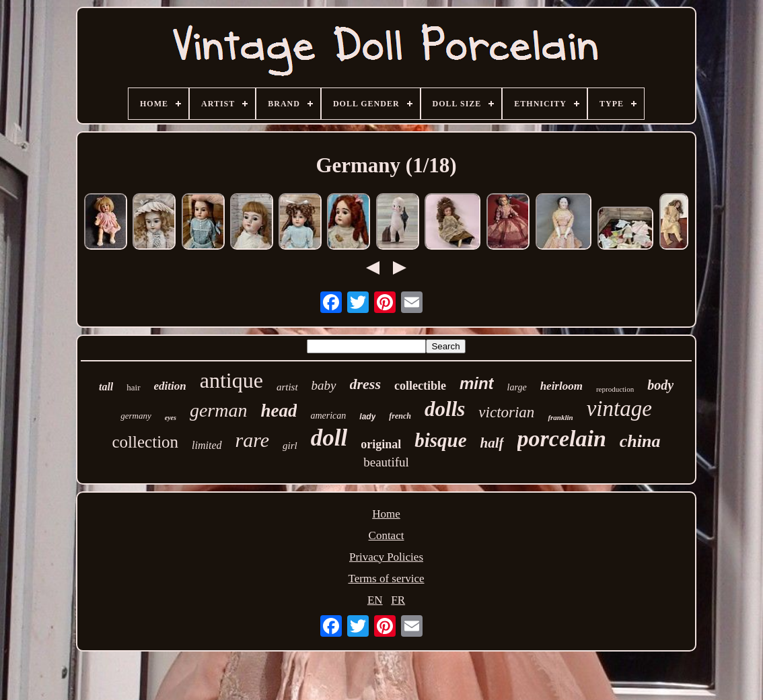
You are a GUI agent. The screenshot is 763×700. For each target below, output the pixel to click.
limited (207, 445)
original (381, 444)
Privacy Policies (386, 557)
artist (287, 387)
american (328, 416)
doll (329, 438)
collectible (420, 386)
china (640, 441)
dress (365, 384)
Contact (387, 535)
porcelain (562, 439)
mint (477, 383)
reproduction (615, 389)
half (492, 443)
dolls (445, 409)
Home (386, 514)
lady (367, 417)
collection (146, 442)
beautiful (386, 462)
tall (106, 387)
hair (133, 387)
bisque (440, 440)
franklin (560, 417)
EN (375, 600)
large (517, 387)
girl (290, 446)
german (219, 410)
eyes (171, 418)
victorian (506, 412)
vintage (619, 409)
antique (231, 380)
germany (136, 416)
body (660, 385)
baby (324, 385)
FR (398, 600)
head (279, 411)
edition (170, 386)
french (400, 416)
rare (253, 440)
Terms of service (386, 579)
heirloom (561, 386)
